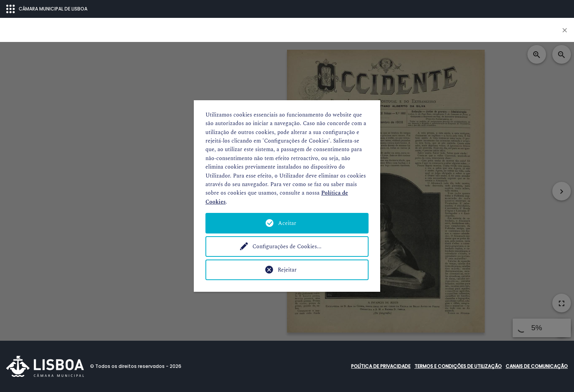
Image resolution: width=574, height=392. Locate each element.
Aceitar (287, 223)
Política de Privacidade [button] (381, 366)
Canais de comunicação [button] (537, 366)
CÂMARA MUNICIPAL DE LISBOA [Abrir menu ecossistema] (47, 9)
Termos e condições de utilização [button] (458, 366)
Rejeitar (287, 270)
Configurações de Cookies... (287, 247)
